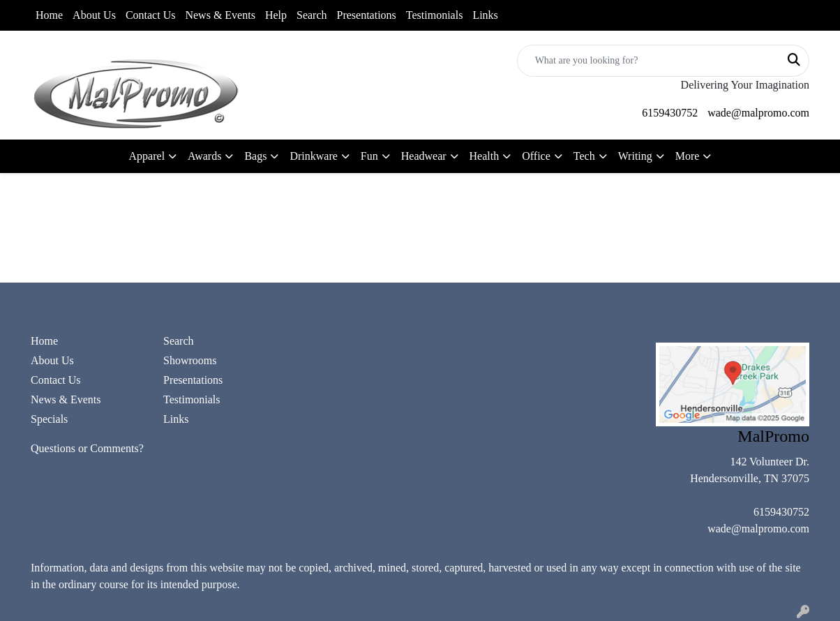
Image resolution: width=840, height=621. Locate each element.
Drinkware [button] (313, 156)
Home (49, 15)
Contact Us (151, 15)
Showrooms (190, 360)
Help (276, 15)
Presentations (367, 15)
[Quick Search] (648, 61)
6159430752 (670, 113)
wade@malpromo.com (758, 113)
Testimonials (435, 15)
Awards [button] (204, 156)
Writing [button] (635, 156)
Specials (49, 419)
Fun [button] (369, 156)
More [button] (688, 156)
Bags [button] (255, 156)
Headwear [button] (424, 156)
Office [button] (536, 156)
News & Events (220, 15)
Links (485, 15)
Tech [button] (584, 156)
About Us (94, 15)
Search (312, 15)
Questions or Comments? (87, 448)
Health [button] (485, 156)
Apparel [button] (147, 156)
